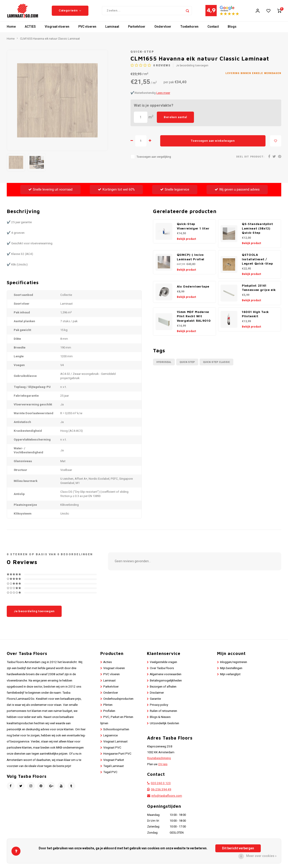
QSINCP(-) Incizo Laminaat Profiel (191, 260)
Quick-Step (142, 55)
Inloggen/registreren (234, 666)
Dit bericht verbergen (238, 848)
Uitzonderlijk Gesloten (164, 727)
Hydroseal (164, 365)
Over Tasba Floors (162, 672)
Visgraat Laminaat (115, 745)
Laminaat (112, 30)
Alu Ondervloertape (193, 290)
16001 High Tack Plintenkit (255, 317)
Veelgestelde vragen (163, 666)
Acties (108, 666)
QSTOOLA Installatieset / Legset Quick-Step (257, 263)
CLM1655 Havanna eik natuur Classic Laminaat (50, 42)
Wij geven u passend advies (237, 193)
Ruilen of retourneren (163, 715)
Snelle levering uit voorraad (50, 193)
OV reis (163, 768)
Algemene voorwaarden (166, 678)
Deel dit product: (250, 160)
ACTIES (30, 30)
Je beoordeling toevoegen (192, 69)
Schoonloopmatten (116, 733)
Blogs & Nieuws (160, 721)
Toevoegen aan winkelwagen (213, 144)
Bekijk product (186, 242)
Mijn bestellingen (231, 672)
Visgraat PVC (112, 751)
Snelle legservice (175, 193)
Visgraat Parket (114, 763)
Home (11, 30)
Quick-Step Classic (216, 365)
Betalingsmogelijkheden (166, 684)
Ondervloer (163, 30)
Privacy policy (159, 708)
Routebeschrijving (159, 762)
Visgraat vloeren (57, 30)
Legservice (110, 739)
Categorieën (70, 12)
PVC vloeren (87, 30)
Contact (213, 30)
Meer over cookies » (261, 856)
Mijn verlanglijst (230, 678)
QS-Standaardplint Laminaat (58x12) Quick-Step (257, 232)
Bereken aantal (175, 121)
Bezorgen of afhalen (163, 690)
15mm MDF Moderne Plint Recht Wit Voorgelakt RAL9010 (194, 320)
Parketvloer (137, 30)
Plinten (108, 708)
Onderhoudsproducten (118, 702)
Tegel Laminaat (114, 769)
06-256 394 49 (161, 793)
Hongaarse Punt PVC (117, 757)
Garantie (155, 702)
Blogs (232, 30)
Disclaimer (157, 696)
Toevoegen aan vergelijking (154, 160)
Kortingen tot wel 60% (116, 193)
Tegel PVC (110, 776)
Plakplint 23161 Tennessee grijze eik (259, 291)
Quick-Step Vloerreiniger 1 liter (193, 229)
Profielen (109, 715)
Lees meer (163, 97)
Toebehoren (189, 30)
